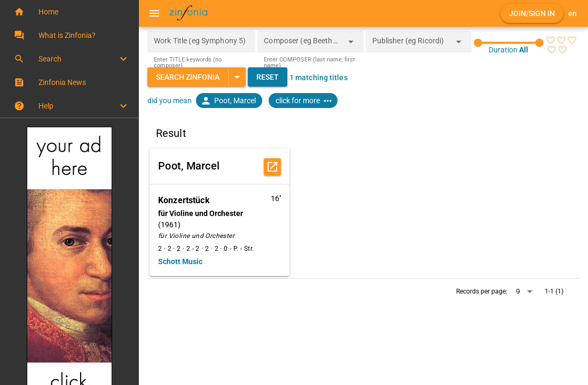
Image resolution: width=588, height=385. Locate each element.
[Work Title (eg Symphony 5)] (201, 42)
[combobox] (302, 45)
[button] (69, 12)
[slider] (509, 43)
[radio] (551, 40)
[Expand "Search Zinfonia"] (237, 77)
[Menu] (154, 13)
